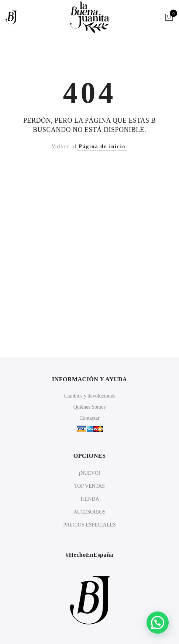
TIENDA (89, 499)
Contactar (89, 418)
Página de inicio (102, 146)
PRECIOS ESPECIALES (89, 525)
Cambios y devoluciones (90, 396)
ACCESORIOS (89, 512)
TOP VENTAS (89, 486)
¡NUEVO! (89, 473)
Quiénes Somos (90, 407)
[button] (158, 623)
